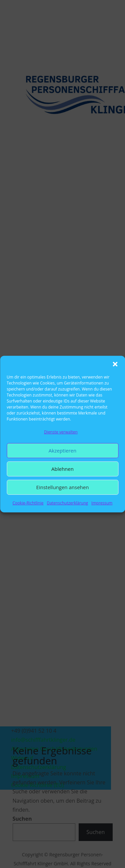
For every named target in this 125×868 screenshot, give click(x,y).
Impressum (102, 503)
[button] (115, 364)
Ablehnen (62, 469)
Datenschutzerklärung (67, 503)
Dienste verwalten (61, 432)
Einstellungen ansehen (63, 487)
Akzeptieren (62, 450)
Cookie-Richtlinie (28, 503)
